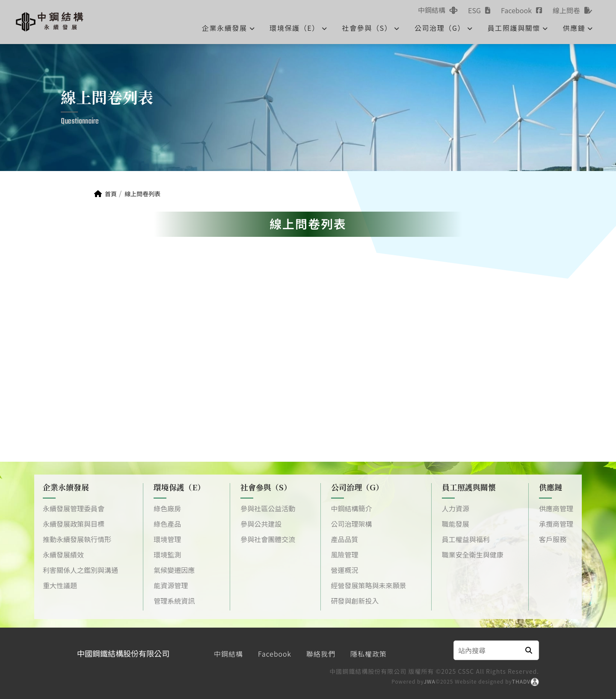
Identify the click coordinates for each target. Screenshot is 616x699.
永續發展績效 (63, 554)
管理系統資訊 (174, 601)
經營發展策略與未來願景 (369, 585)
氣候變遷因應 (174, 570)
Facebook (275, 654)
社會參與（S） (371, 28)
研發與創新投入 (355, 601)
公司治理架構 (352, 524)
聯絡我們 (321, 654)
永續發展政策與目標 (74, 524)
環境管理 (167, 539)
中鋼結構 (228, 654)
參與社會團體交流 (268, 539)
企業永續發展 (228, 28)
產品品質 (345, 539)
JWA (430, 681)
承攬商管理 (556, 524)
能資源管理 (171, 585)
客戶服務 (553, 539)
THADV (521, 681)
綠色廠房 (167, 508)
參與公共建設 (261, 524)
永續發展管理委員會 (74, 508)
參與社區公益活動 (268, 508)
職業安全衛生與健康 (473, 554)
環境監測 (167, 554)
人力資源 (456, 508)
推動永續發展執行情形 (77, 539)
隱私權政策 (369, 654)
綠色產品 (167, 524)
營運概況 (345, 570)
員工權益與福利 (466, 539)
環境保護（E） (298, 28)
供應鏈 (578, 28)
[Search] (486, 650)
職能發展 (456, 524)
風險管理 (345, 554)
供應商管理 (556, 508)
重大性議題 (60, 585)
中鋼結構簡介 (352, 508)
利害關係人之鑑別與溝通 (80, 570)
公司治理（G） (444, 28)
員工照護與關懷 (518, 28)
